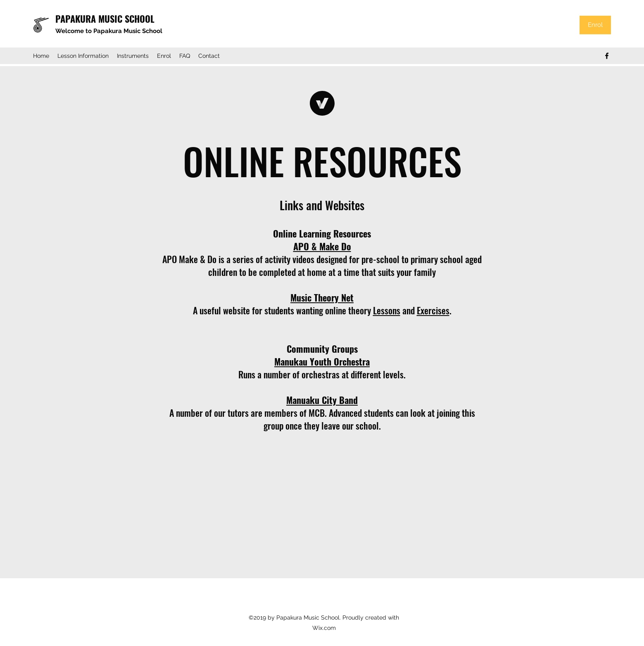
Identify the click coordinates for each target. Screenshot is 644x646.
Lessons (387, 310)
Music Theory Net (322, 297)
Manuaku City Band (322, 400)
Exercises (433, 310)
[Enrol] (595, 25)
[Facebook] (607, 56)
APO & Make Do (322, 246)
